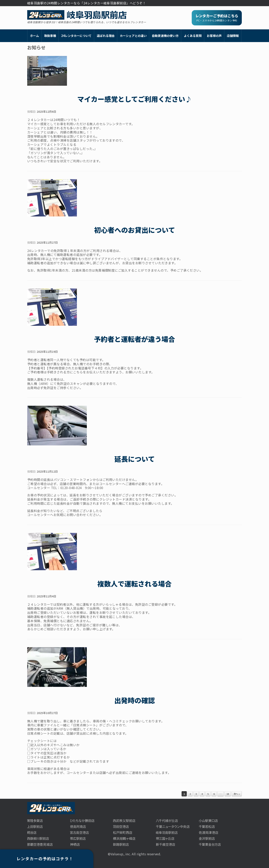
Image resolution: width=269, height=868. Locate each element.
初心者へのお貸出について (135, 230)
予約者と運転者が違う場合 (134, 339)
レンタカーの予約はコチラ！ (45, 859)
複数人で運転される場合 (134, 584)
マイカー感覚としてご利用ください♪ (135, 99)
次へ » (237, 794)
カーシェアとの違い (133, 36)
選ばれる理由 (106, 36)
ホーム (34, 36)
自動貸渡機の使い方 (165, 36)
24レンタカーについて (76, 36)
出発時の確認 (134, 700)
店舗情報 (233, 36)
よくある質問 (193, 36)
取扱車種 (50, 36)
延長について (135, 459)
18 (228, 794)
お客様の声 (214, 36)
